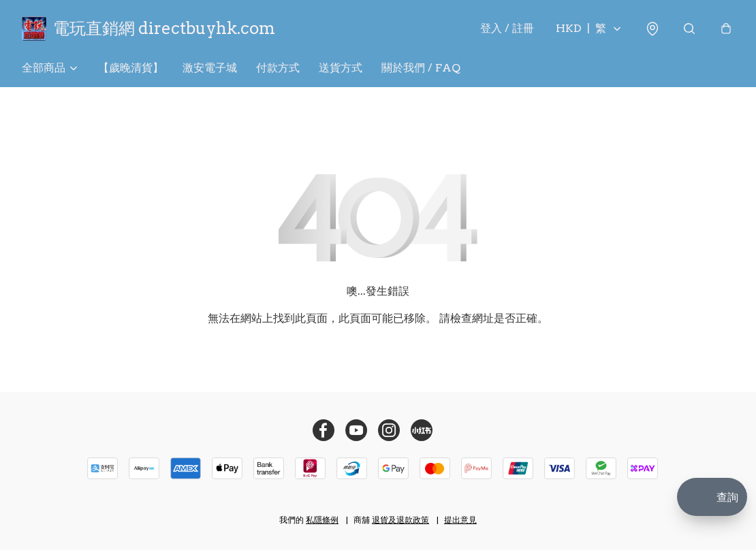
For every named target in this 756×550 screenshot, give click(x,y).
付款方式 (278, 68)
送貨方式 (341, 68)
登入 (507, 28)
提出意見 (460, 520)
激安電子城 (210, 68)
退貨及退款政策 (400, 520)
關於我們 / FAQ (421, 68)
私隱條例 (322, 520)
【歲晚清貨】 (131, 68)
